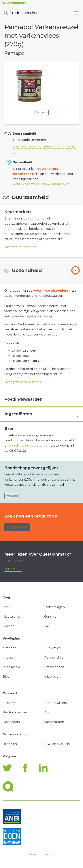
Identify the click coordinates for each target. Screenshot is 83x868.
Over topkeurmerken (20, 247)
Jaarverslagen (54, 607)
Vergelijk (42, 112)
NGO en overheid (57, 744)
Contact (50, 617)
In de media (11, 667)
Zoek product (17, 527)
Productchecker (20, 13)
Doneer (8, 626)
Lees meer (13, 569)
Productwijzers (55, 703)
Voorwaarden (54, 722)
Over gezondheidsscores (22, 382)
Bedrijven (10, 744)
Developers (11, 722)
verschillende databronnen (29, 446)
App (47, 712)
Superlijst (10, 703)
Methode (10, 648)
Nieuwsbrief (12, 617)
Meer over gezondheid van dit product (41, 184)
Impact (8, 658)
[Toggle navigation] (76, 13)
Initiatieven (52, 677)
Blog (6, 677)
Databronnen (54, 667)
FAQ (47, 626)
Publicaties (52, 648)
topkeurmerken (34, 219)
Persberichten (55, 658)
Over (6, 607)
